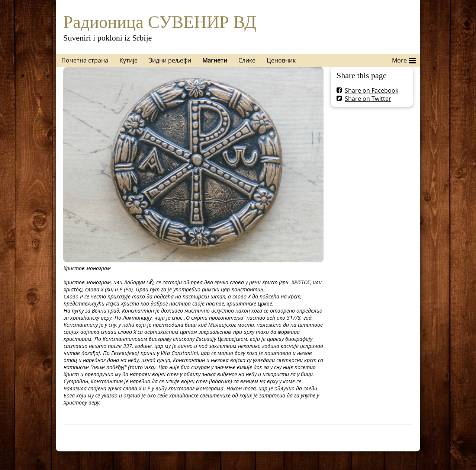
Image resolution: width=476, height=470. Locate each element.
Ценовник (281, 60)
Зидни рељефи (170, 60)
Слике (247, 60)
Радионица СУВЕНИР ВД (160, 22)
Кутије (128, 60)
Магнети (215, 60)
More (404, 59)
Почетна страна (85, 60)
